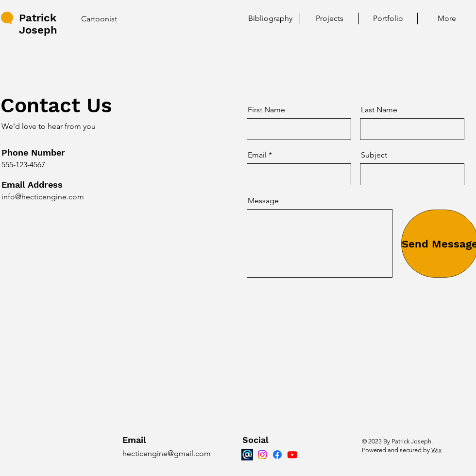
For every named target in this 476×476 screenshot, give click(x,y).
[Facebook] (277, 455)
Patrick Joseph (38, 24)
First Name (266, 110)
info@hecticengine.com (43, 197)
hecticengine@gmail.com (167, 453)
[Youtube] (292, 455)
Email (257, 155)
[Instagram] (262, 455)
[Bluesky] (247, 455)
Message (263, 201)
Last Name (379, 110)
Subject (374, 155)
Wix (436, 450)
